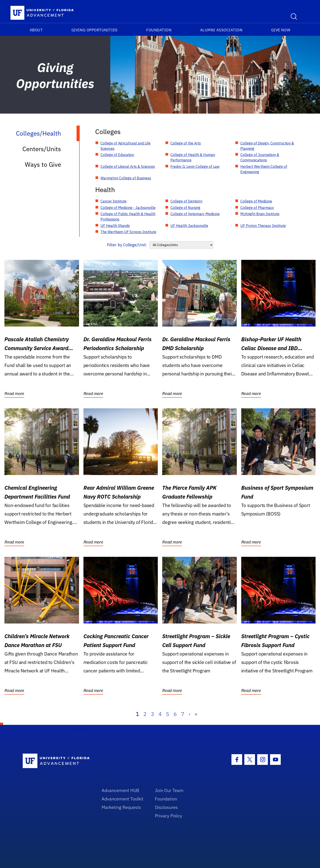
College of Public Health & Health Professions (128, 216)
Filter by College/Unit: (127, 245)
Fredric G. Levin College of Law (195, 166)
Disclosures (166, 807)
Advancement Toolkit (122, 799)
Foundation (159, 30)
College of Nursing (185, 208)
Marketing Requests (121, 807)
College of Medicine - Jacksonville (128, 208)
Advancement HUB (120, 790)
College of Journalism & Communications (260, 157)
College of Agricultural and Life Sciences (125, 146)
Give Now (281, 30)
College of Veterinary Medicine (195, 214)
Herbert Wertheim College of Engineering (264, 169)
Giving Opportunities (95, 30)
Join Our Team (169, 790)
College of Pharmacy (257, 208)
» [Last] (196, 714)
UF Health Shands (115, 226)
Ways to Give (43, 164)
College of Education (117, 155)
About (36, 30)
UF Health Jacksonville (189, 226)
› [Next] (189, 714)
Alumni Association (221, 30)
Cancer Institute (114, 201)
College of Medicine (256, 201)
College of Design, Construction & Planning (267, 146)
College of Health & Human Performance (193, 157)
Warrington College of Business (126, 178)
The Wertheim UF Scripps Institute (128, 232)
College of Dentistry (187, 201)
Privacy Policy (169, 816)
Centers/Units (42, 149)
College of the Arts (186, 143)
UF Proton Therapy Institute (263, 226)
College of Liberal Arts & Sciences (128, 166)
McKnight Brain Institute (260, 214)
